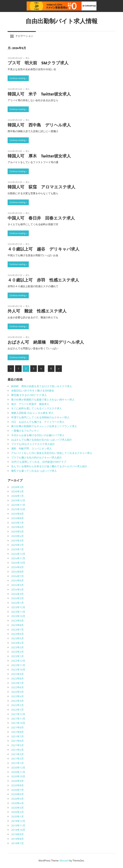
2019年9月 (17, 834)
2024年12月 (18, 554)
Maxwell (64, 861)
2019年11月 (18, 825)
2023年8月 (17, 625)
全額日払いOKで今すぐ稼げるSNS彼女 (33, 391)
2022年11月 (18, 665)
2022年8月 (17, 679)
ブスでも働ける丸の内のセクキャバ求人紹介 (37, 457)
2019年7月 (17, 843)
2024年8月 (17, 572)
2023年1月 (17, 656)
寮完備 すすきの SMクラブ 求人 (29, 395)
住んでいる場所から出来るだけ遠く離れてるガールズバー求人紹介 (49, 466)
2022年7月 (17, 683)
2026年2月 (17, 491)
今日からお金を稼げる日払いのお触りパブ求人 (38, 435)
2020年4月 (17, 803)
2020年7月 (17, 790)
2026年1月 (17, 496)
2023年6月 (17, 634)
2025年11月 (18, 505)
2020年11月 (18, 772)
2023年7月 (17, 630)
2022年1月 (17, 710)
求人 (28, 58)
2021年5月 (17, 745)
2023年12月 (18, 607)
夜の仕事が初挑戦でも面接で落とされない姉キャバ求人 (43, 400)
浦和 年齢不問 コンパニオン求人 (31, 449)
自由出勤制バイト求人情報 (61, 21)
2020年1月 (17, 817)
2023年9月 (17, 621)
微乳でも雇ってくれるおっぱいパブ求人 (34, 471)
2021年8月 (17, 732)
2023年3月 (17, 647)
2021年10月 (18, 723)
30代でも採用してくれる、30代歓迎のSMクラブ (39, 462)
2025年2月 (17, 545)
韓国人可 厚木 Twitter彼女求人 (39, 156)
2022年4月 (17, 696)
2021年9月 (17, 727)
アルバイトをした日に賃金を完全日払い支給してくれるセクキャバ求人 (52, 453)
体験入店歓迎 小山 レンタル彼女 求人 (32, 413)
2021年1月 (17, 763)
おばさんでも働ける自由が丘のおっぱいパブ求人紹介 (42, 440)
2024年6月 (17, 581)
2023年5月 (17, 638)
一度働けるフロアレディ (25, 431)
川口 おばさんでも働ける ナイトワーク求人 (38, 422)
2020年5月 (17, 799)
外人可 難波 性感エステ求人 (37, 311)
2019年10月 (18, 830)
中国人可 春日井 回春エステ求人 (41, 218)
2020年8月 (17, 785)
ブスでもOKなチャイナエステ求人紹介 (33, 444)
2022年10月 (18, 670)
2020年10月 (18, 776)
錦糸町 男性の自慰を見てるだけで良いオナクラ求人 (42, 386)
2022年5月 (17, 692)
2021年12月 (18, 714)
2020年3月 (17, 808)
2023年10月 (18, 616)
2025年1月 (17, 549)
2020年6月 (17, 794)
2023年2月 (17, 652)
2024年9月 (17, 567)
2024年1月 (17, 603)
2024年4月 (17, 589)
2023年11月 (18, 612)
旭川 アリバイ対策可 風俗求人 (30, 404)
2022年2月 (17, 705)
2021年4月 (17, 750)
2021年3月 (17, 754)
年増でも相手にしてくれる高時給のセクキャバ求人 (40, 417)
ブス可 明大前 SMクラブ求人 (38, 63)
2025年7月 (17, 523)
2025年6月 (17, 527)
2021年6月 (17, 741)
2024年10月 (18, 563)
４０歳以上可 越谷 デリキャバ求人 (43, 249)
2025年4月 (17, 536)
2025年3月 (17, 541)
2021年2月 (17, 759)
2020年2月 (17, 812)
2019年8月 (17, 839)
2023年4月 (17, 643)
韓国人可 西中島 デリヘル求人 (39, 125)
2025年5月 (17, 532)
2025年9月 (17, 514)
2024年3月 (17, 594)
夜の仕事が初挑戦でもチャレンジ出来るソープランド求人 (44, 426)
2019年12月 (18, 821)
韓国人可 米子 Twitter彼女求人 (39, 94)
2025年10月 (18, 509)
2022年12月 (18, 661)
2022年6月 (17, 687)
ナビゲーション (24, 36)
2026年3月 (17, 487)
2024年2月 (17, 598)
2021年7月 (17, 736)
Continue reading (17, 78)
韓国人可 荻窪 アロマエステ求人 (41, 187)
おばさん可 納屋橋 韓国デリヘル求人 (46, 342)
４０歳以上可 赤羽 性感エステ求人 (43, 280)
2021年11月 (18, 719)
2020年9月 (17, 781)
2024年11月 (18, 558)
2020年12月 (18, 768)
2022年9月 (17, 674)
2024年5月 (17, 585)
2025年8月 (17, 518)
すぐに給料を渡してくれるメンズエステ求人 (37, 408)
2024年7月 (17, 576)
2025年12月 (18, 500)
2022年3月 (17, 701)
